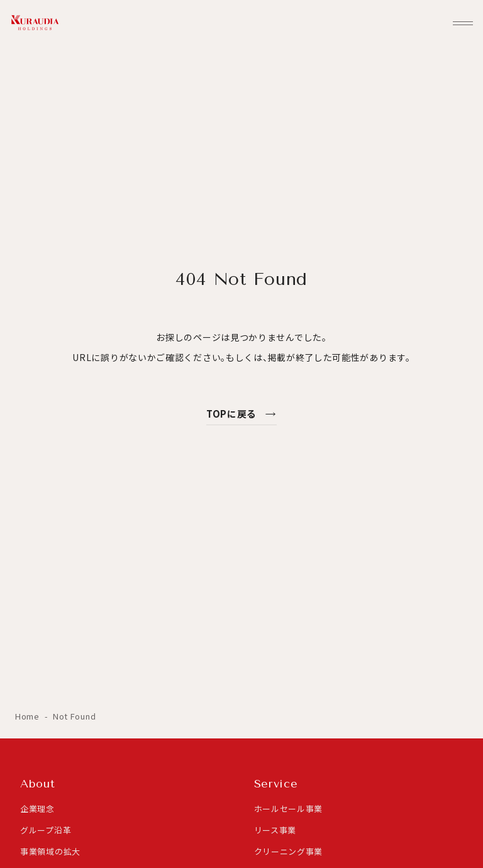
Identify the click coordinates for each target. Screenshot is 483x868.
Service (276, 784)
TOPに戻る (241, 414)
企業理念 (37, 809)
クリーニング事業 (289, 851)
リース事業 (275, 830)
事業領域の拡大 (50, 851)
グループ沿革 (46, 830)
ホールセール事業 (289, 809)
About (38, 784)
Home (29, 716)
